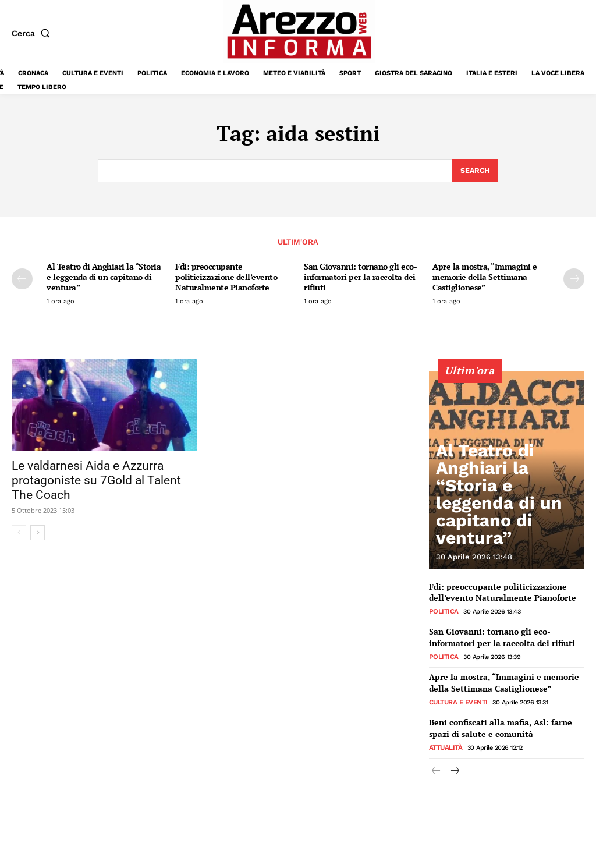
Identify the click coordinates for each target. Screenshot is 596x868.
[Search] (474, 171)
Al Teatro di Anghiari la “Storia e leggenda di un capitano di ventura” (104, 277)
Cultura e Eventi (457, 696)
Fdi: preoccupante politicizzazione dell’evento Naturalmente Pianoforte (226, 277)
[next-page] (574, 279)
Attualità (445, 739)
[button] (33, 33)
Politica (442, 610)
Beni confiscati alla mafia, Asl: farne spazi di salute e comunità (504, 721)
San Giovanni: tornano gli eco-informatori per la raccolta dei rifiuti (360, 277)
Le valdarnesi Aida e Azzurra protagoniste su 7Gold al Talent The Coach (96, 481)
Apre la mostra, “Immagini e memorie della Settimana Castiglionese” (485, 277)
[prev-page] (22, 279)
